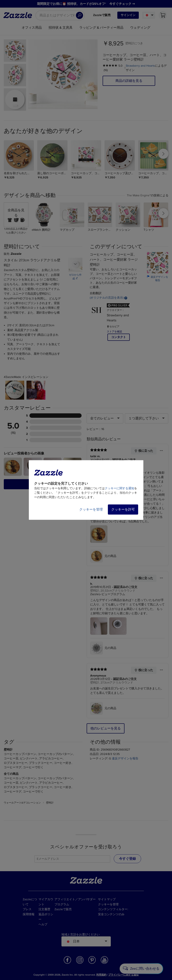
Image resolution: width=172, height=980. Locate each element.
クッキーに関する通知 (119, 488)
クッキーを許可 (123, 510)
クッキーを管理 (91, 510)
